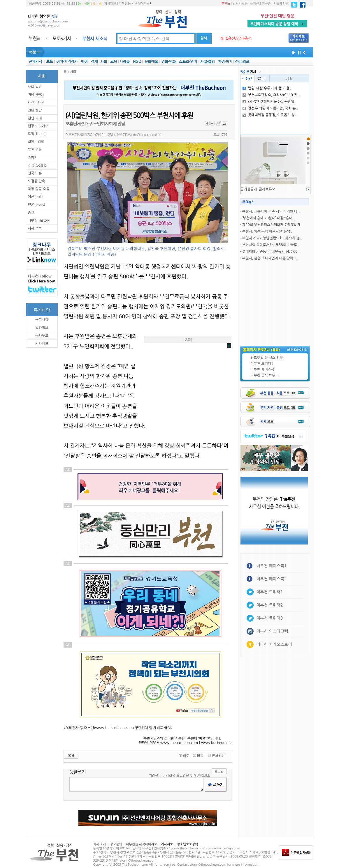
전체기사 (35, 62)
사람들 (125, 62)
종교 (31, 213)
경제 (94, 62)
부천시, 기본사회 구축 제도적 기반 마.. (271, 211)
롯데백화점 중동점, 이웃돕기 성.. (270, 115)
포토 (50, 62)
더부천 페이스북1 (272, 566)
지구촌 (266, 4)
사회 (104, 62)
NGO (137, 62)
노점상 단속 (36, 181)
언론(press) (36, 205)
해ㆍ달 (97, 4)
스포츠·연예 (188, 62)
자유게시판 (281, 4)
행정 (84, 62)
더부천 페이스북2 (272, 579)
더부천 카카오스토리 (274, 644)
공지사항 (42, 320)
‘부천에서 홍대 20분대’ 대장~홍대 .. (269, 218)
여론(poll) (35, 197)
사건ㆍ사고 (36, 102)
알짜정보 (42, 328)
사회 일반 (35, 87)
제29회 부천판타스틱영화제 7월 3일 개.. (273, 225)
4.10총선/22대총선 (236, 38)
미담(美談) (36, 95)
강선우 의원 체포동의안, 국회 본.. (270, 108)
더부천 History (39, 220)
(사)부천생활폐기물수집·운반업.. (269, 102)
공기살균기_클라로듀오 (258, 189)
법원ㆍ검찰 (36, 142)
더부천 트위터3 (269, 618)
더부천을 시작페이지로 (135, 3)
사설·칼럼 (207, 62)
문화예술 (151, 62)
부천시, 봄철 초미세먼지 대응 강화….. (271, 258)
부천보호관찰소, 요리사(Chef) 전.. (271, 95)
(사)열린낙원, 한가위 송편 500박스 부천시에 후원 (129, 116)
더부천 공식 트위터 (265, 375)
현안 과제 (35, 118)
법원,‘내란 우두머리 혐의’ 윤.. (267, 88)
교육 (114, 62)
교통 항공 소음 (38, 189)
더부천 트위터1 (262, 364)
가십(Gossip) (38, 165)
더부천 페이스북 (262, 370)
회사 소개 (100, 844)
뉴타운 (255, 4)
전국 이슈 (35, 173)
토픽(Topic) (37, 134)
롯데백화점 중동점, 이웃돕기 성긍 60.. (271, 252)
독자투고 (42, 336)
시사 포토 (35, 228)
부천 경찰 (35, 150)
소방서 (33, 158)
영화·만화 (168, 62)
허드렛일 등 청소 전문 (267, 358)
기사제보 (110, 4)
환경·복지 (225, 62)
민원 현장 (35, 110)
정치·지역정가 (67, 62)
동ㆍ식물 (84, 4)
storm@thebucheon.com (146, 135)
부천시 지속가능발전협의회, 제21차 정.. (272, 238)
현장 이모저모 (38, 126)
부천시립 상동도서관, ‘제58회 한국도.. (271, 245)
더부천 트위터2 (269, 605)
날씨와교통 (240, 4)
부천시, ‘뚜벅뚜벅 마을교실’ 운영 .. (268, 231)
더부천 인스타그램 (272, 631)
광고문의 (116, 844)
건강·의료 (242, 62)
